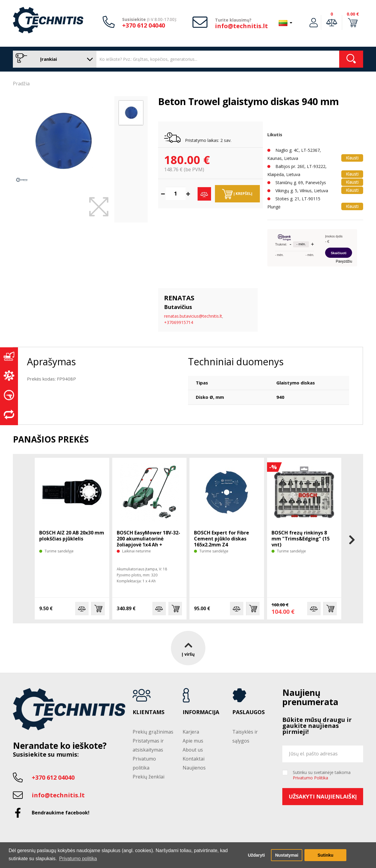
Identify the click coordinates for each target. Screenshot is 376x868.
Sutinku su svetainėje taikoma (322, 775)
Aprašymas (51, 362)
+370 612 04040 (144, 25)
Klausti (352, 158)
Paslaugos (248, 712)
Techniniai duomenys (236, 362)
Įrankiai (53, 59)
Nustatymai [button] (287, 855)
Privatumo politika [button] (78, 859)
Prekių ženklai (148, 777)
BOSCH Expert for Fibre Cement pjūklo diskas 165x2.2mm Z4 (222, 539)
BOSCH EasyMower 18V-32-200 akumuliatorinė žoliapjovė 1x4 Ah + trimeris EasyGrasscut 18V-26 (149, 545)
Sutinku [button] (326, 855)
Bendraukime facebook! (61, 813)
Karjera (191, 732)
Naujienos (194, 768)
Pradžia (21, 84)
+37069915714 (179, 322)
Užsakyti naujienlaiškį (323, 796)
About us (193, 750)
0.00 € (353, 14)
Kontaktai (194, 759)
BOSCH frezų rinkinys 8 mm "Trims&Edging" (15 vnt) (301, 539)
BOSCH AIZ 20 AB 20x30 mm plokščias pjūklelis (72, 536)
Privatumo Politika (310, 778)
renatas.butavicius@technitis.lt (193, 316)
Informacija (201, 712)
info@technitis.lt (241, 26)
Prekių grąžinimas (153, 732)
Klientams (148, 712)
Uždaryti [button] (256, 855)
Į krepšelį (237, 194)
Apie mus (193, 741)
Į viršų (188, 648)
